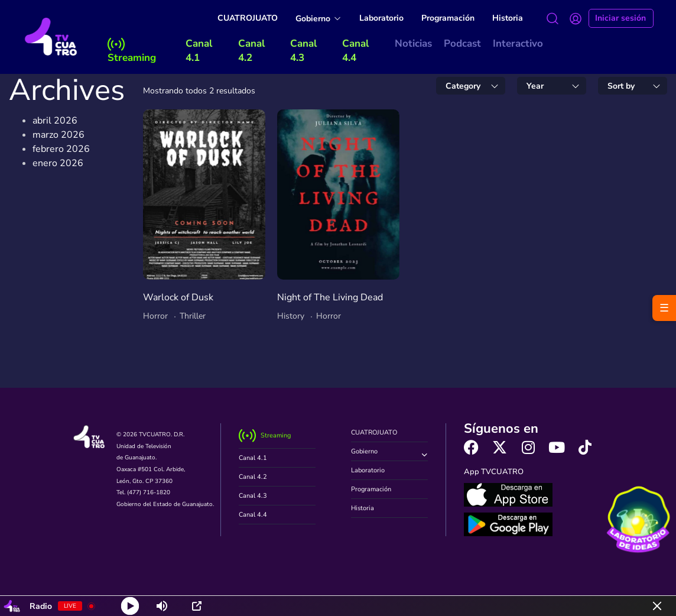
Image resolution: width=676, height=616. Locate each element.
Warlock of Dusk (178, 297)
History (291, 316)
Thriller (193, 316)
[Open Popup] (197, 606)
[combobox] (471, 86)
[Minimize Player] (657, 606)
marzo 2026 (58, 135)
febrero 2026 (61, 149)
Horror (155, 316)
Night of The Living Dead (330, 297)
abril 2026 (55, 121)
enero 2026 (58, 163)
